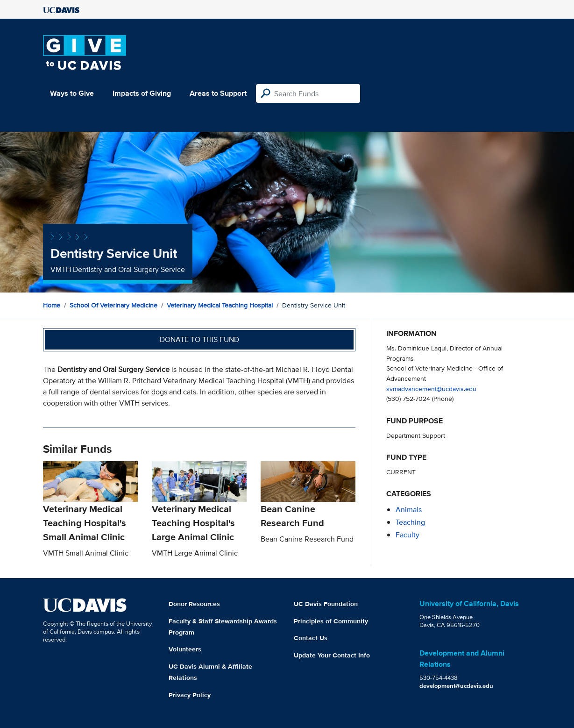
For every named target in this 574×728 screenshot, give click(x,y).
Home (52, 305)
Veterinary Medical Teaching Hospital (220, 305)
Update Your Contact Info (332, 655)
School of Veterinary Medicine (113, 305)
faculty (407, 535)
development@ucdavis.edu (456, 686)
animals (409, 510)
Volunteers (185, 649)
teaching (410, 522)
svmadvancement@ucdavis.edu (431, 389)
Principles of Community (331, 621)
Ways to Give (72, 93)
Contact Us (311, 638)
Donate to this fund (199, 339)
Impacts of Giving (142, 93)
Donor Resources (194, 604)
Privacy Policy (190, 695)
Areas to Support (218, 93)
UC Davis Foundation (326, 604)
